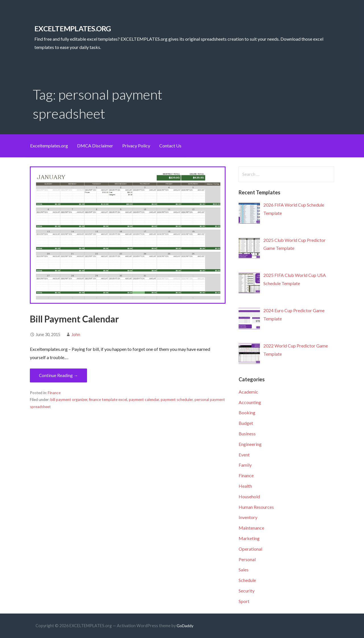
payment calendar (144, 400)
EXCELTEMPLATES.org (73, 28)
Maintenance (251, 528)
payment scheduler (177, 400)
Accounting (250, 402)
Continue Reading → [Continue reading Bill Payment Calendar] (58, 375)
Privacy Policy (136, 146)
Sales (244, 570)
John (76, 335)
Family (245, 465)
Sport (244, 601)
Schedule (247, 580)
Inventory (248, 517)
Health (245, 486)
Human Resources (256, 507)
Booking (247, 412)
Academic (248, 392)
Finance (54, 393)
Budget (246, 423)
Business (247, 434)
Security (247, 591)
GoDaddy (185, 626)
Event (244, 455)
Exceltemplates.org (49, 146)
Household (249, 496)
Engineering (250, 444)
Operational (250, 549)
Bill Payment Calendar (74, 319)
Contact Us (170, 146)
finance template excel (108, 400)
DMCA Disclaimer (95, 146)
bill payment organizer (69, 400)
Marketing (249, 538)
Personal (247, 559)
